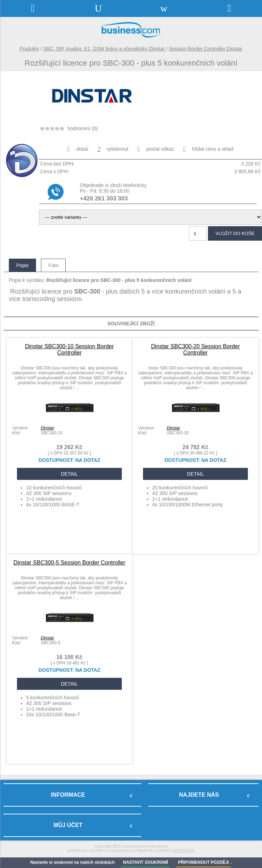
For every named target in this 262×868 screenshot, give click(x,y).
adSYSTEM (183, 850)
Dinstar (47, 428)
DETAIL (70, 474)
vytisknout (113, 149)
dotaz (78, 149)
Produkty (29, 49)
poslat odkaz (156, 149)
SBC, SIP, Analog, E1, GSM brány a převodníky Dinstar (105, 49)
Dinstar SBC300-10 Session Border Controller (70, 349)
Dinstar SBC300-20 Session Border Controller (196, 349)
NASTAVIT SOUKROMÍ (145, 862)
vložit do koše (235, 233)
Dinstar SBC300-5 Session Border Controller (69, 563)
